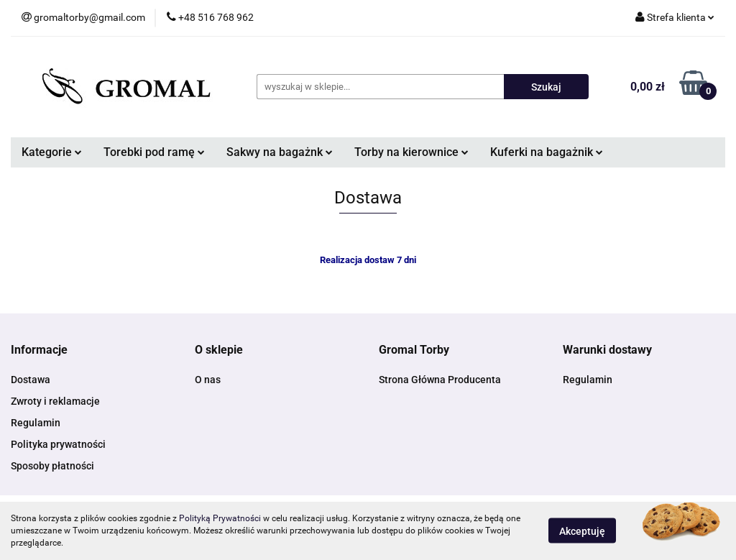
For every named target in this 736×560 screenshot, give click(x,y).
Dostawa (31, 380)
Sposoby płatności (52, 466)
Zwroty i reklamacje (55, 401)
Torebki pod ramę (154, 152)
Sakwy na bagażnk (280, 152)
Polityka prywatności (58, 444)
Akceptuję (582, 531)
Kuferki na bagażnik (547, 152)
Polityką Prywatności (220, 518)
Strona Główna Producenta (440, 380)
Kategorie (52, 152)
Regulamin (36, 423)
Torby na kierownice (411, 152)
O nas (208, 380)
